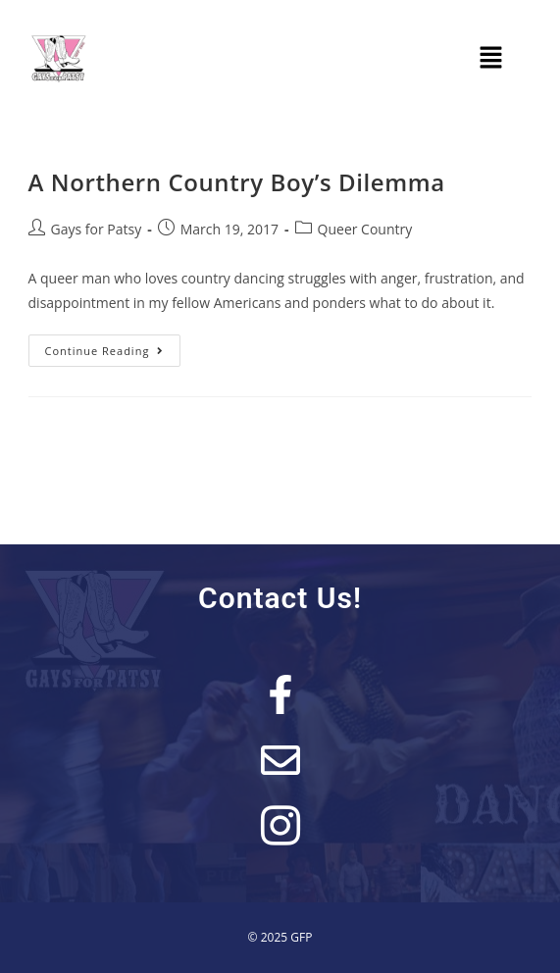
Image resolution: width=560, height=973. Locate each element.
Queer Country (365, 229)
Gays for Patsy (97, 229)
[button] (491, 58)
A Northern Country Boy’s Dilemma (237, 182)
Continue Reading (113, 346)
